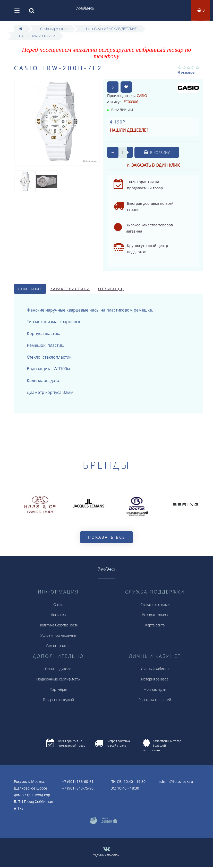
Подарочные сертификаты (58, 679)
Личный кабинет (155, 669)
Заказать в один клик (156, 165)
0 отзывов (186, 72)
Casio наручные (53, 29)
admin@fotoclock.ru (176, 781)
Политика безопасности (58, 625)
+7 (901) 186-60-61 (78, 781)
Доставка (58, 615)
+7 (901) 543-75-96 (78, 788)
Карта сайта (155, 625)
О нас (58, 604)
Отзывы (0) (111, 289)
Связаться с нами (155, 604)
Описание (30, 289)
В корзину (157, 152)
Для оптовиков (58, 646)
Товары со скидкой (58, 700)
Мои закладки (155, 689)
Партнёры (58, 689)
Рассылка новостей (155, 700)
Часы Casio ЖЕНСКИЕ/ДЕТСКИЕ (111, 29)
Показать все (106, 537)
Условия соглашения (58, 635)
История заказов (155, 679)
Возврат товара (155, 615)
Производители (58, 669)
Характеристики (70, 289)
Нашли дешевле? (129, 130)
